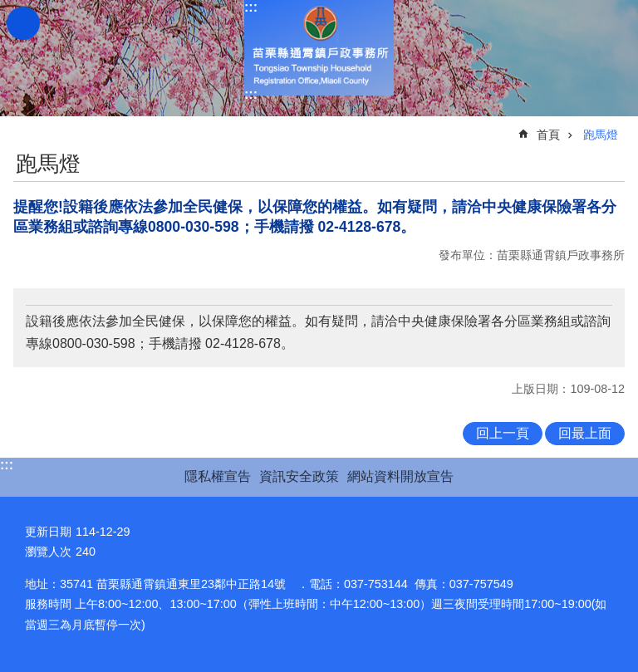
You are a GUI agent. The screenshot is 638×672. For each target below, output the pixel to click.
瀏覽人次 (48, 552)
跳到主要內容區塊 (9, 9)
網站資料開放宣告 (400, 476)
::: (251, 7)
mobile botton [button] (23, 23)
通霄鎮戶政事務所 (319, 48)
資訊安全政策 (299, 476)
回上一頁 (503, 433)
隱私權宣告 (218, 476)
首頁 (548, 135)
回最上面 (585, 433)
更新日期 (48, 532)
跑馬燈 (601, 135)
